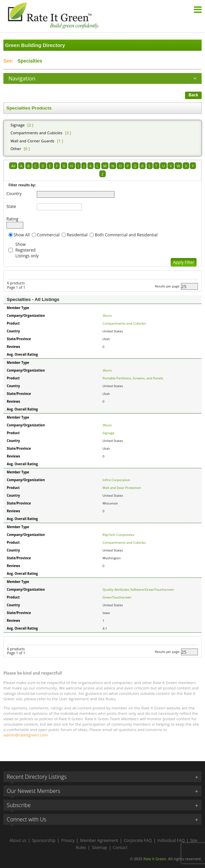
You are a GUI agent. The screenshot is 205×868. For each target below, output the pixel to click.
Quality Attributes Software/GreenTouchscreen (138, 590)
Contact (120, 848)
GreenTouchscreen (117, 597)
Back (193, 95)
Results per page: (167, 286)
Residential (77, 235)
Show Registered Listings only (27, 250)
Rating (12, 219)
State (11, 206)
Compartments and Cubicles (36, 133)
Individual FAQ (171, 840)
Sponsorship (44, 840)
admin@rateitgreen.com (26, 735)
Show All (22, 235)
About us (18, 840)
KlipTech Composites (119, 535)
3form (107, 316)
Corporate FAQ (138, 840)
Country (14, 194)
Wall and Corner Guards (32, 141)
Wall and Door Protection (122, 488)
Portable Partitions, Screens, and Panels (133, 378)
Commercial (48, 235)
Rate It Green (155, 859)
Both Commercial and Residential (126, 235)
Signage (18, 125)
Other (16, 149)
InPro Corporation (117, 480)
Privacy (68, 840)
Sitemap (100, 848)
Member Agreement (99, 840)
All (13, 166)
